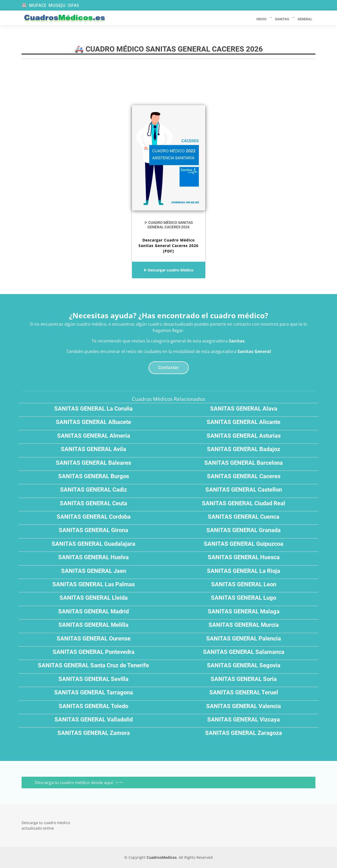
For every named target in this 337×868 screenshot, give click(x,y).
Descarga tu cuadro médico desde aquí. (79, 783)
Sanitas (237, 341)
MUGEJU (57, 5)
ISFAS (73, 5)
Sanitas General (254, 351)
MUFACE (38, 5)
